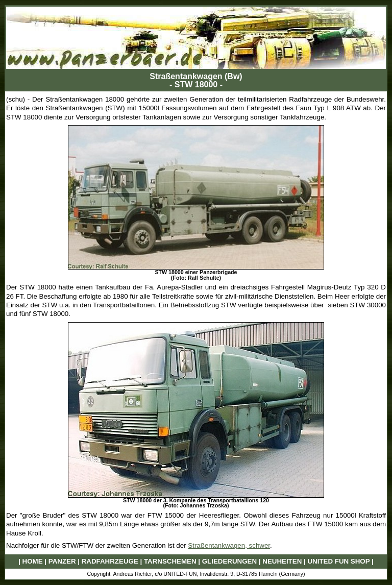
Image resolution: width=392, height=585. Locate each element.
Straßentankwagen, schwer (229, 545)
